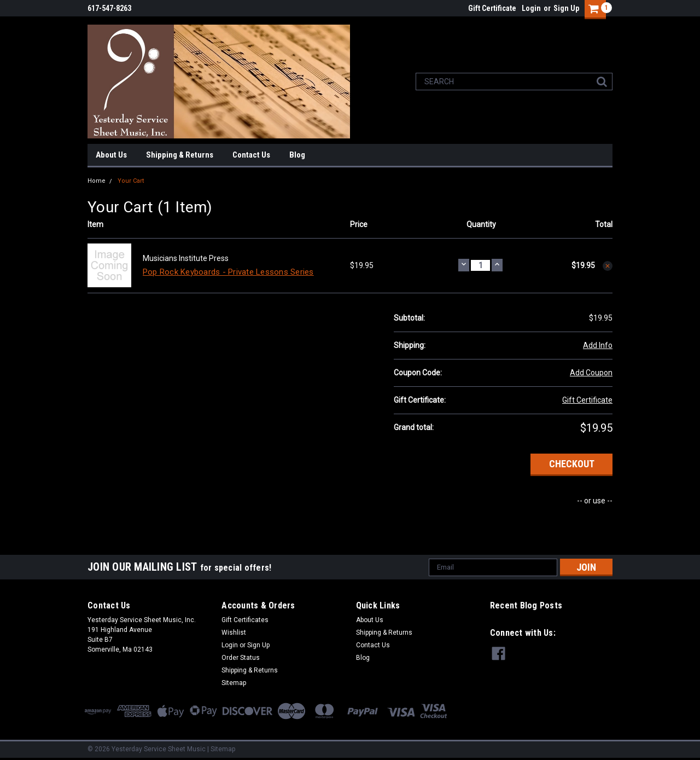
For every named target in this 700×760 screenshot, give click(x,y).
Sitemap (234, 683)
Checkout (572, 464)
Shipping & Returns (180, 155)
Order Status (241, 658)
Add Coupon (591, 373)
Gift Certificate (492, 8)
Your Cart (131, 181)
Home (97, 181)
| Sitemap (221, 749)
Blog (297, 155)
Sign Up (566, 8)
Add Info (598, 345)
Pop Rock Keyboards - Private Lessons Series (228, 272)
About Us (111, 155)
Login (531, 8)
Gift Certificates (245, 620)
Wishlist (234, 633)
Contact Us (251, 155)
